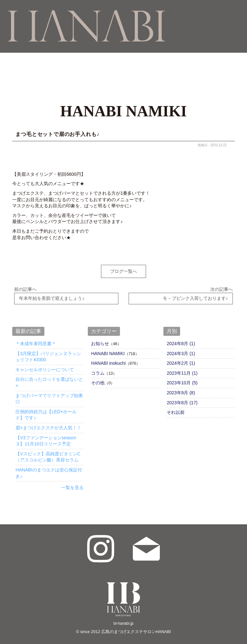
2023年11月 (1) (182, 369)
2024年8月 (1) (181, 340)
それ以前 (176, 408)
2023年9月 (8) (181, 389)
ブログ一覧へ (123, 271)
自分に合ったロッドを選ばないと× (49, 379)
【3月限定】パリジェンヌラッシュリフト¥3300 (48, 353)
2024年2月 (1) (181, 359)
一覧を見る (72, 484)
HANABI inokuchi (108, 359)
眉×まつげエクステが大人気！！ (48, 424)
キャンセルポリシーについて (45, 366)
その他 (98, 379)
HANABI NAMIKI (108, 350)
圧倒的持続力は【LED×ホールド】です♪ (46, 411)
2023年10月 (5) (182, 379)
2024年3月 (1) (181, 350)
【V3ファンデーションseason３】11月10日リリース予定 (46, 437)
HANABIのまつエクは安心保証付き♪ (49, 469)
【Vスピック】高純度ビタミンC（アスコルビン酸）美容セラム (48, 453)
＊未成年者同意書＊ (36, 340)
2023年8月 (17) (182, 398)
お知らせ (100, 340)
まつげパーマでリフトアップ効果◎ (49, 395)
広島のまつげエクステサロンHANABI (136, 628)
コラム (98, 369)
